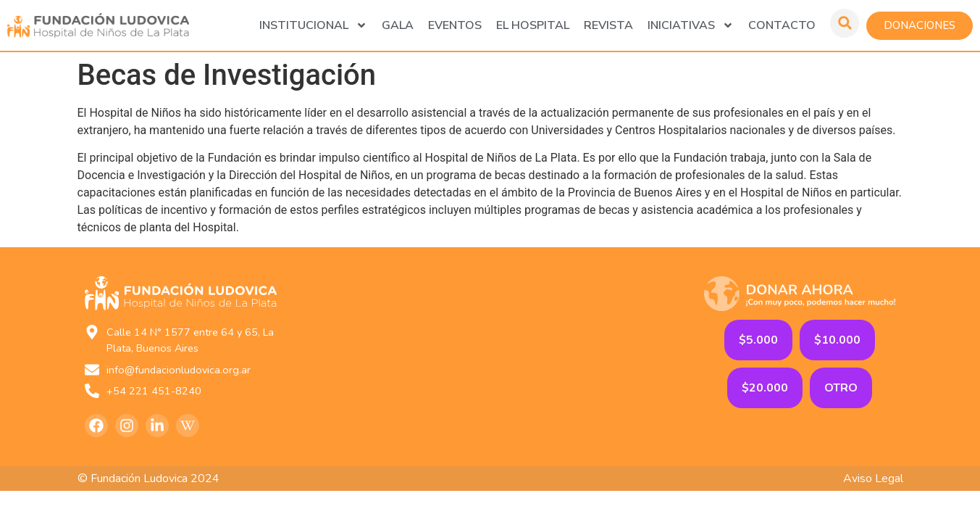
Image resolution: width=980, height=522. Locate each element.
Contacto (782, 25)
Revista (608, 25)
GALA (398, 25)
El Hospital (533, 25)
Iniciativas (691, 25)
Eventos (455, 25)
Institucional (313, 25)
